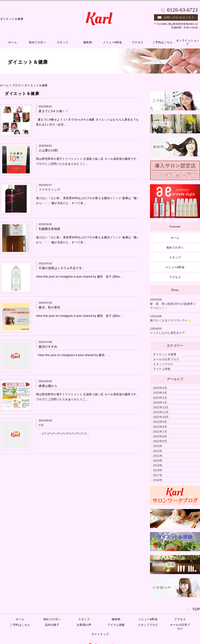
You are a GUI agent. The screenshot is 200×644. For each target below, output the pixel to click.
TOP (196, 609)
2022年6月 (160, 436)
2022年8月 (160, 427)
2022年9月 (160, 422)
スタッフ (63, 42)
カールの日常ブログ (166, 359)
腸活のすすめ (48, 347)
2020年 (158, 461)
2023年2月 (160, 398)
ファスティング (49, 190)
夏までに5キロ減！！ (53, 111)
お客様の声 (84, 625)
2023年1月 (160, 402)
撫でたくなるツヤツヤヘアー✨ (171, 320)
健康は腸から (48, 386)
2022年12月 (161, 407)
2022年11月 (161, 412)
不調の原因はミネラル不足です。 (62, 268)
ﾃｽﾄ (41, 425)
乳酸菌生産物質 (49, 229)
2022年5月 (160, 441)
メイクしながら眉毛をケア (167, 333)
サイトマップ (100, 634)
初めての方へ (37, 42)
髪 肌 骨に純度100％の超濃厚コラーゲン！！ (173, 306)
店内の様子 (52, 625)
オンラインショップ (188, 42)
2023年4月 (160, 388)
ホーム (13, 42)
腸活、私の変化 (49, 307)
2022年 (158, 451)
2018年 (158, 470)
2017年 (158, 475)
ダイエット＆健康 (36, 85)
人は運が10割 (48, 150)
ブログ (17, 85)
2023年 (158, 446)
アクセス (138, 42)
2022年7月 (160, 432)
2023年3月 (160, 393)
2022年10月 (161, 417)
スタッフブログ (163, 364)
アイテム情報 (162, 369)
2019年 (158, 465)
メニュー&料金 (112, 42)
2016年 (158, 480)
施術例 (88, 42)
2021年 (158, 456)
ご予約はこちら (163, 42)
